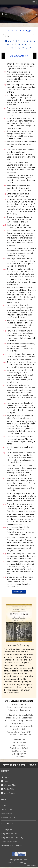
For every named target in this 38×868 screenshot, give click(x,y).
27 (26, 48)
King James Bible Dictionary (12, 838)
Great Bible (27, 718)
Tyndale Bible (11, 715)
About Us (5, 806)
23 (12, 48)
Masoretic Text (19, 740)
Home (5, 777)
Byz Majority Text (19, 751)
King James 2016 (12, 726)
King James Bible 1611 (10, 834)
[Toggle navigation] (34, 2)
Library (5, 781)
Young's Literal (13, 732)
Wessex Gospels (19, 742)
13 (5, 44)
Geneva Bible (27, 726)
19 (26, 44)
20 (30, 44)
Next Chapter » (19, 592)
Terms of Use (7, 809)
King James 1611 (26, 721)
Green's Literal (24, 735)
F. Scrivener (13, 710)
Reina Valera (25, 710)
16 (15, 44)
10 (27, 41)
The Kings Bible (7, 830)
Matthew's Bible (13, 718)
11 (31, 41)
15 (12, 44)
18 (22, 44)
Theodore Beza (13, 707)
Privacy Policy (7, 813)
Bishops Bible (11, 721)
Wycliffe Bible (19, 745)
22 (8, 48)
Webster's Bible (19, 729)
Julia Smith (12, 735)
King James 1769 (19, 723)
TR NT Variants (19, 757)
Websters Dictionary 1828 (11, 842)
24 (15, 48)
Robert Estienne (19, 704)
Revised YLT (26, 732)
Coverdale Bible (26, 715)
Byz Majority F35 (19, 754)
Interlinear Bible (9, 785)
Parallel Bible (8, 789)
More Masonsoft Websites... (12, 846)
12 (34, 41)
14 (8, 44)
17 (19, 44)
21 (33, 44)
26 (23, 48)
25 (19, 48)
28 (30, 48)
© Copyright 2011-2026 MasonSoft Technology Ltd (19, 861)
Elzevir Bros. (27, 707)
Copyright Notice (8, 817)
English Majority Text (19, 748)
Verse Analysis (8, 793)
